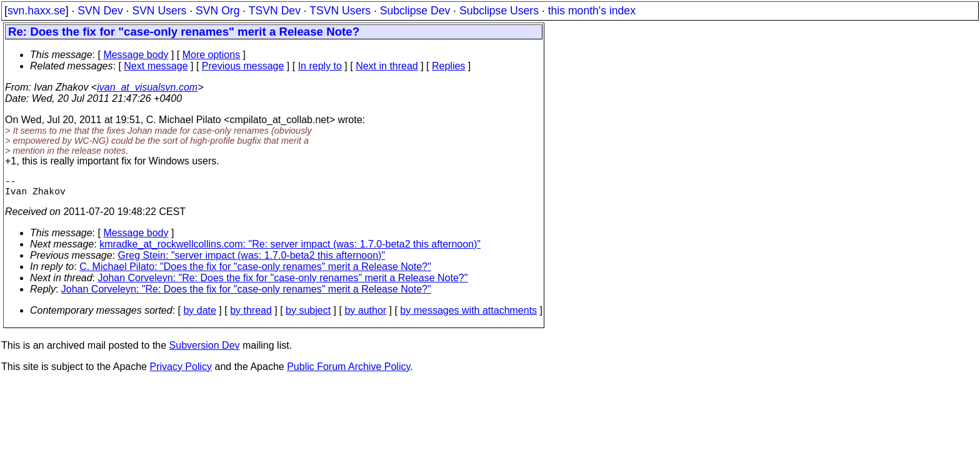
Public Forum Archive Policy (348, 372)
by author (365, 315)
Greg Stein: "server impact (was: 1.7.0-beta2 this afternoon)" (252, 260)
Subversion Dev (205, 350)
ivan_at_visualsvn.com (147, 87)
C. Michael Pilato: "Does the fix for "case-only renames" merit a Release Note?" (255, 272)
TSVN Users (340, 11)
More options (212, 55)
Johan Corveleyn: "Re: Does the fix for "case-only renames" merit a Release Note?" (283, 283)
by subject (308, 315)
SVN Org (217, 11)
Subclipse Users (499, 11)
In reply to (320, 66)
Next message (156, 66)
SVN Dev (100, 11)
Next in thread (387, 66)
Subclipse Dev (415, 11)
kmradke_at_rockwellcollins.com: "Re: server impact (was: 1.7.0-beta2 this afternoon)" (290, 249)
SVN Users (159, 11)
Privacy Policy (181, 372)
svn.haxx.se (37, 11)
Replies (448, 66)
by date (199, 315)
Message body (136, 55)
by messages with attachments (468, 315)
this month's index (592, 11)
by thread (251, 315)
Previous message (243, 66)
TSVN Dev (275, 11)
